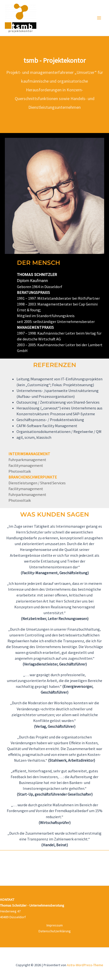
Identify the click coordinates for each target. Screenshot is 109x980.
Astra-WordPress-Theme (85, 965)
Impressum (54, 925)
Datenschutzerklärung (54, 931)
